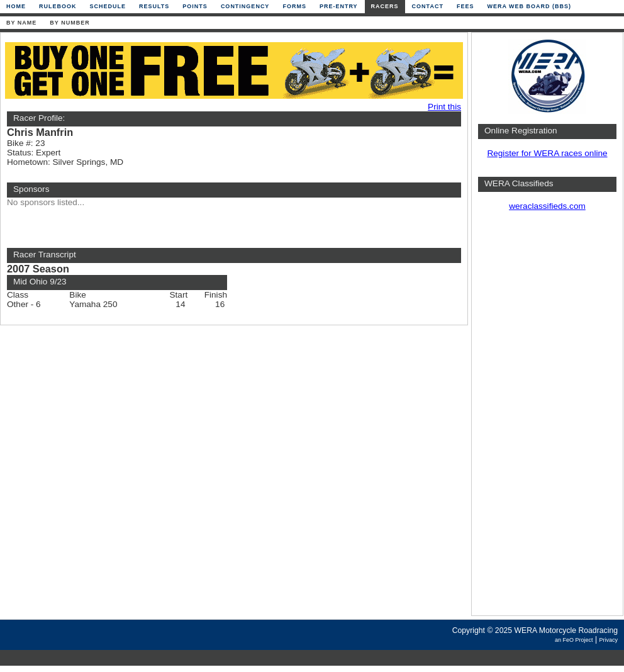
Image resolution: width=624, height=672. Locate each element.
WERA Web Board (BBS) (529, 6)
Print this (444, 107)
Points (195, 6)
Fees (465, 6)
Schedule (108, 6)
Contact (428, 6)
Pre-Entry (339, 6)
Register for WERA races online (547, 153)
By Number (70, 23)
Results (154, 6)
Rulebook (58, 6)
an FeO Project (574, 640)
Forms (294, 6)
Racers (385, 6)
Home (16, 6)
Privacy (608, 640)
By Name (21, 23)
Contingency (245, 6)
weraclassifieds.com (547, 206)
